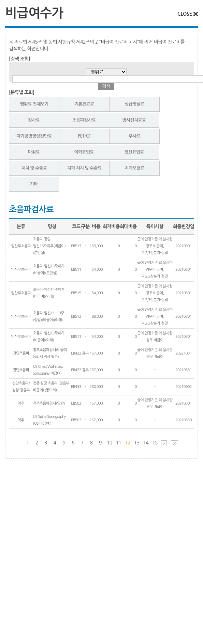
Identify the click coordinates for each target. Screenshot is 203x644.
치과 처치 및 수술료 (84, 168)
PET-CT (84, 136)
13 (137, 443)
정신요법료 (134, 152)
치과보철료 (134, 168)
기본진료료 (84, 104)
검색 (106, 86)
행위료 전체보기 (34, 104)
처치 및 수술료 (34, 168)
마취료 (34, 152)
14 (146, 443)
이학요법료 (84, 152)
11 (119, 443)
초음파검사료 (84, 120)
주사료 (135, 136)
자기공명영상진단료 (34, 136)
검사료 (34, 120)
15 (155, 443)
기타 (34, 184)
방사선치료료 (134, 120)
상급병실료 (134, 104)
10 (110, 443)
